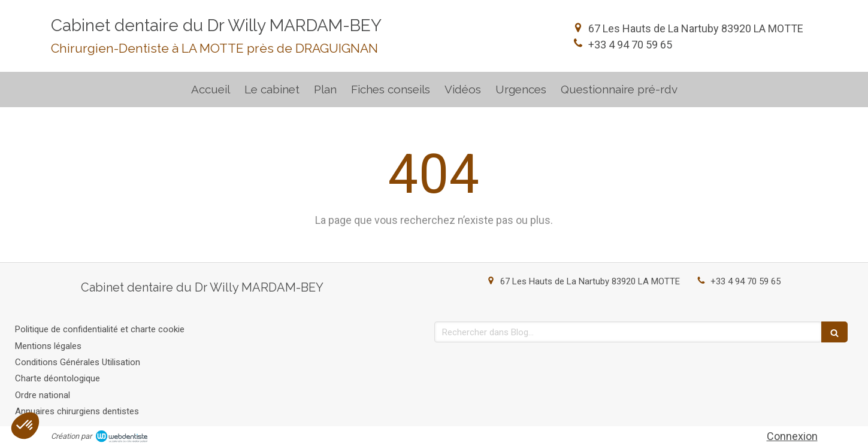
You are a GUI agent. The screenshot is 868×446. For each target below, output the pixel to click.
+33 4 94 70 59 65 (630, 45)
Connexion (792, 436)
